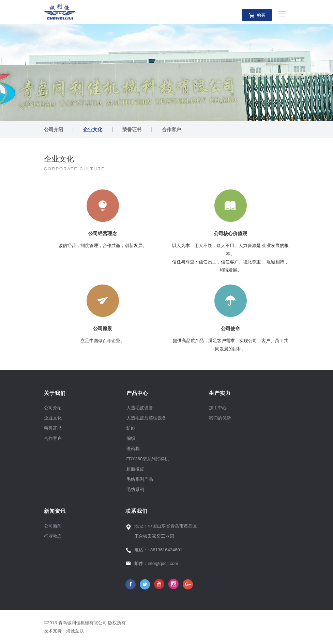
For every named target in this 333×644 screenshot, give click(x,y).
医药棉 (133, 449)
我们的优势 (220, 418)
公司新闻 (53, 526)
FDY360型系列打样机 (148, 459)
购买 (261, 15)
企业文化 (93, 129)
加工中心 (218, 408)
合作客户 (171, 129)
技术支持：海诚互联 (65, 631)
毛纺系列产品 (140, 479)
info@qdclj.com (163, 563)
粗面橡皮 (135, 469)
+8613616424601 (165, 550)
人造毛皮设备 (140, 408)
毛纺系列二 (138, 489)
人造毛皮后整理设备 (146, 418)
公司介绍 (54, 129)
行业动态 (53, 536)
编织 (131, 438)
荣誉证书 (132, 129)
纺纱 (131, 428)
